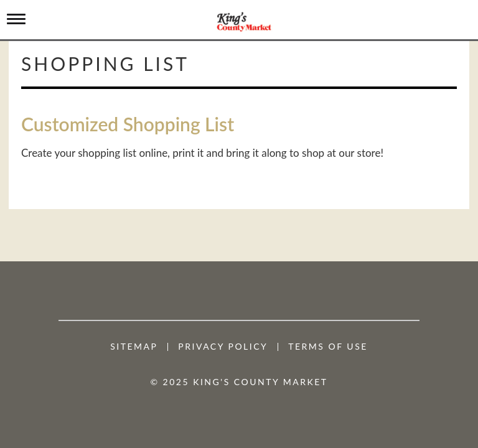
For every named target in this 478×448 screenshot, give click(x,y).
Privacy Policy (223, 347)
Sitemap (134, 347)
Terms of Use (328, 347)
